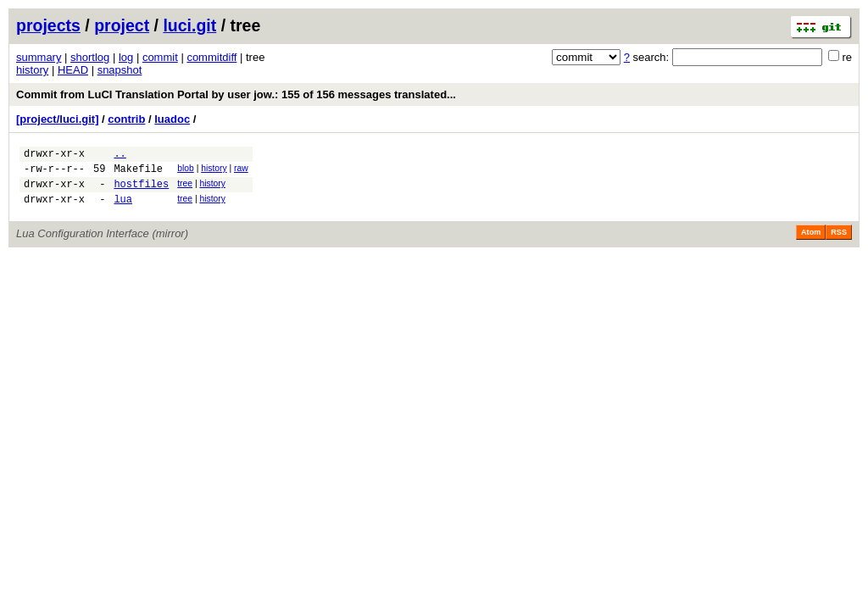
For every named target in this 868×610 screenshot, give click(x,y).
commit (160, 57)
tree (185, 189)
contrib (126, 119)
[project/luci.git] (58, 119)
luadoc (172, 119)
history (32, 70)
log (126, 57)
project (122, 25)
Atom (811, 242)
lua (123, 209)
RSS (839, 242)
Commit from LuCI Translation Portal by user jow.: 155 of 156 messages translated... (236, 94)
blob (186, 171)
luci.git (189, 25)
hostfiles (141, 191)
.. (120, 155)
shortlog (90, 57)
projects (48, 25)
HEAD (73, 70)
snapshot (120, 70)
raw (241, 171)
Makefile (138, 173)
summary (39, 57)
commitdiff (211, 57)
